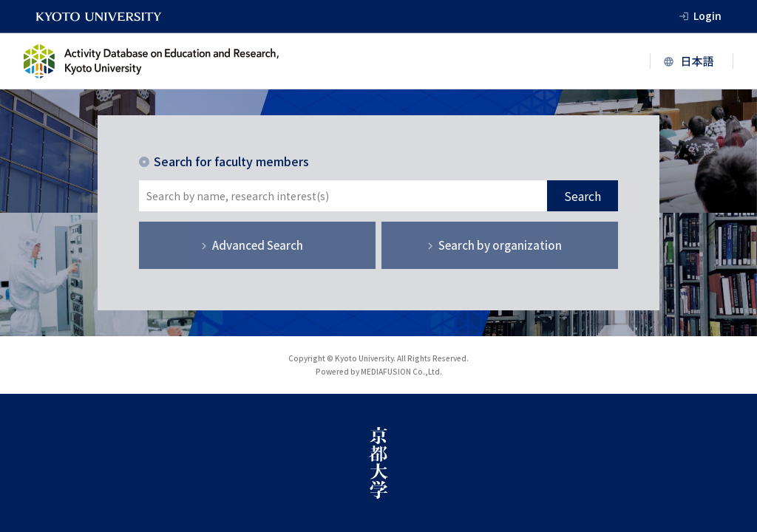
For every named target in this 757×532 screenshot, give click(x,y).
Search (583, 196)
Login (707, 16)
